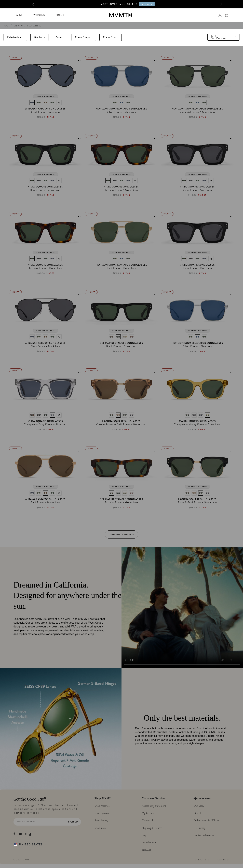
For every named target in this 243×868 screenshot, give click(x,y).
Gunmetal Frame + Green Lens (197, 112)
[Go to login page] (220, 15)
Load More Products (122, 534)
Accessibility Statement (154, 806)
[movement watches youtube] (20, 834)
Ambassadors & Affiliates (207, 820)
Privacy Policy (222, 860)
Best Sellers (34, 26)
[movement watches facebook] (15, 834)
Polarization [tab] (15, 37)
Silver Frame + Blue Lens (121, 112)
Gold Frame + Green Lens (122, 268)
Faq (144, 835)
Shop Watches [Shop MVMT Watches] (102, 806)
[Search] (213, 15)
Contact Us (148, 820)
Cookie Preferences (204, 835)
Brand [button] (60, 15)
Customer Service (154, 824)
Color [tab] (60, 37)
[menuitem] (19, 15)
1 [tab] (78, 61)
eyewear (19, 26)
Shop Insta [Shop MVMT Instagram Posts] (100, 828)
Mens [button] (19, 15)
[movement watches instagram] (25, 834)
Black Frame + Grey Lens (46, 112)
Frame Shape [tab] (84, 37)
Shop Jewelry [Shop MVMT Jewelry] (101, 820)
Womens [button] (39, 15)
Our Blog (198, 813)
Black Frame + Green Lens (46, 190)
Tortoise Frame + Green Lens (122, 190)
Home (7, 26)
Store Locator (149, 842)
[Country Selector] (34, 845)
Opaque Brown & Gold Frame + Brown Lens (121, 424)
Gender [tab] (40, 37)
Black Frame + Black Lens (46, 346)
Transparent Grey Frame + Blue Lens (46, 424)
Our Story (199, 806)
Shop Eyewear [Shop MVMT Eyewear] (102, 813)
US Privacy (199, 828)
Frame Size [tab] (111, 37)
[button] (37, 4)
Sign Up (73, 822)
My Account (148, 813)
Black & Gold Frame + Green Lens (198, 502)
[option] (128, 5)
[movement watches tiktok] (30, 834)
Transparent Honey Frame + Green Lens (197, 424)
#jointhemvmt (203, 798)
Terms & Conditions (201, 860)
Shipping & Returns (152, 828)
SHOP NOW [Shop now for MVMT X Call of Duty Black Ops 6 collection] (147, 4)
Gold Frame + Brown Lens (46, 502)
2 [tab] (80, 61)
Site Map (146, 850)
